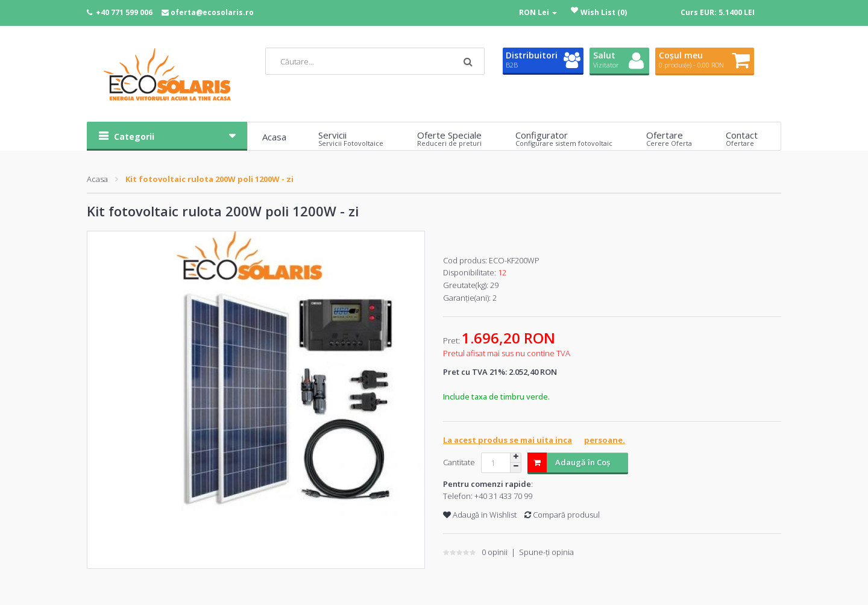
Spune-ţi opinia (546, 552)
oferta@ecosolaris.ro (212, 12)
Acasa (97, 179)
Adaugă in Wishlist (480, 515)
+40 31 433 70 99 (503, 496)
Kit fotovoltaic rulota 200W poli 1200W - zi (209, 179)
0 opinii (495, 552)
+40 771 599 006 (124, 12)
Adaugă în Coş (569, 462)
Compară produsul (562, 515)
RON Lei (538, 12)
